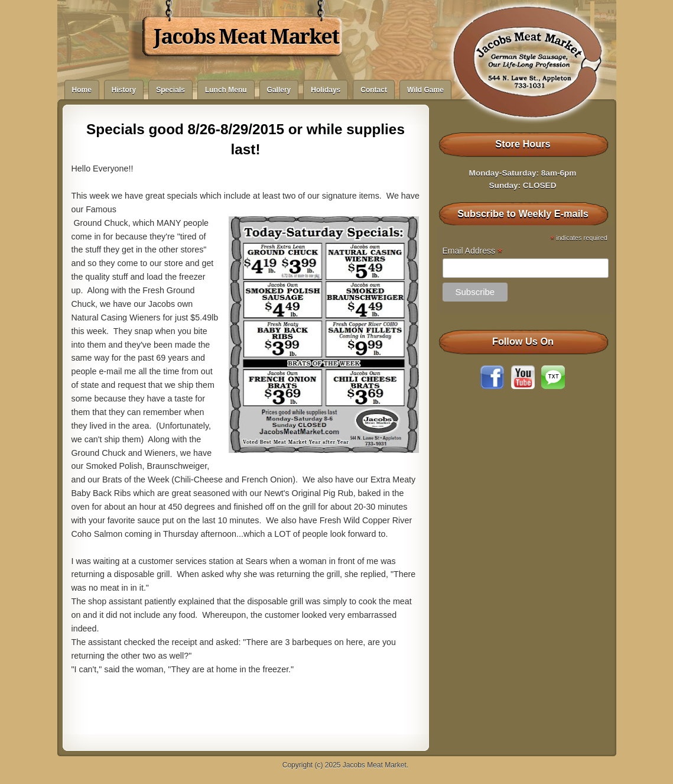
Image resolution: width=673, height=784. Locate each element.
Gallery (279, 90)
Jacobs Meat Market (246, 37)
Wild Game (425, 90)
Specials (170, 90)
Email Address (473, 251)
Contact (374, 90)
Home (82, 90)
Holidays (326, 90)
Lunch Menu (226, 90)
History (124, 90)
